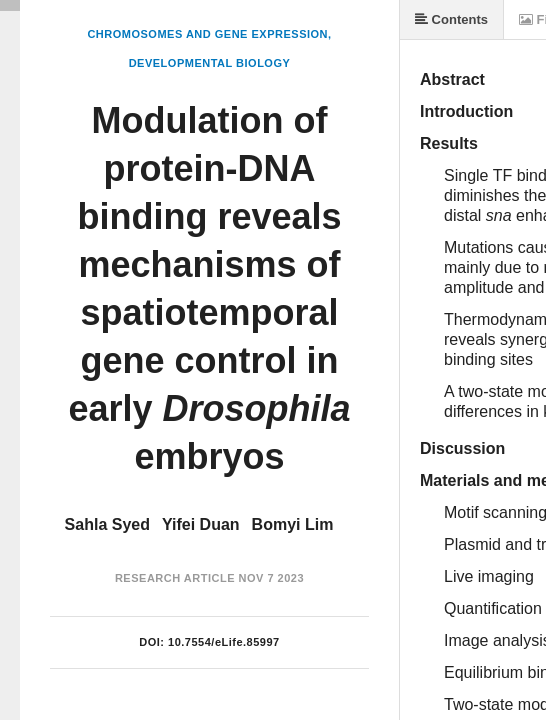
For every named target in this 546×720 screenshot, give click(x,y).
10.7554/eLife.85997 (224, 642)
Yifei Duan (201, 524)
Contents (451, 19)
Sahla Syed (107, 524)
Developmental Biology (210, 63)
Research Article (175, 578)
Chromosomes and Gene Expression (207, 34)
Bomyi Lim (293, 524)
